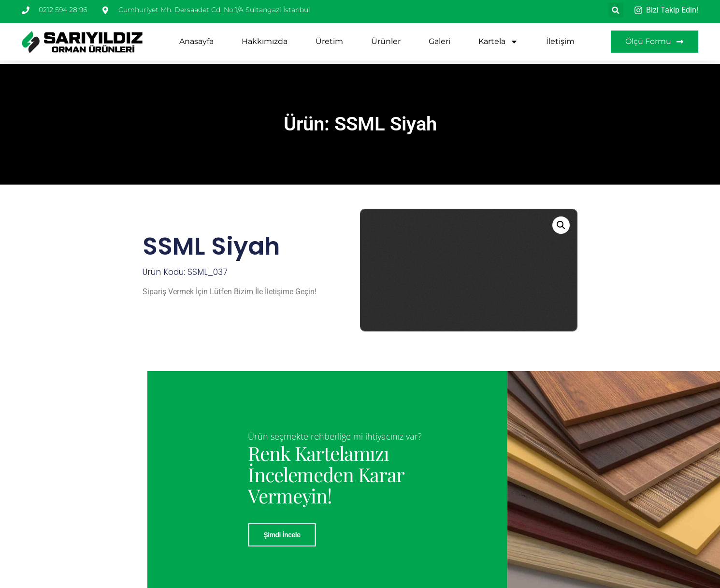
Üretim (329, 37)
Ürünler (386, 37)
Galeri (439, 37)
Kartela (498, 37)
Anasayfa (196, 37)
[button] (561, 225)
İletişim (560, 37)
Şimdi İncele (407, 535)
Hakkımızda (265, 37)
